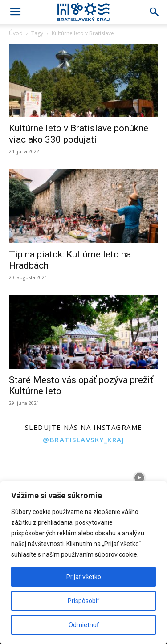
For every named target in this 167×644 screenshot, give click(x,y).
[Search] (155, 12)
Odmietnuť (84, 625)
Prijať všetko (84, 577)
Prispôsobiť (83, 601)
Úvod (16, 33)
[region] (83, 562)
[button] (15, 12)
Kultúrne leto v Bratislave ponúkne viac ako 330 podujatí (79, 134)
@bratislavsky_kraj (83, 440)
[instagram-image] (28, 478)
